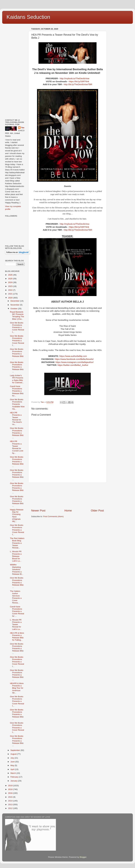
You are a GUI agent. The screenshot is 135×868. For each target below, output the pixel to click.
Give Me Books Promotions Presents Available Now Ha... (17, 404)
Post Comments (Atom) (53, 516)
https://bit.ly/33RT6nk (79, 82)
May (13, 765)
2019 (11, 786)
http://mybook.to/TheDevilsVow (75, 78)
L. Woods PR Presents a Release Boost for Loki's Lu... (16, 556)
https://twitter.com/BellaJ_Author (73, 365)
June (13, 762)
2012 (11, 808)
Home (68, 511)
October (14, 309)
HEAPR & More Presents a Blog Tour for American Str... (17, 688)
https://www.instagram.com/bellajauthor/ (75, 362)
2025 (11, 279)
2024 (11, 282)
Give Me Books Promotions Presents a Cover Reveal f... (17, 327)
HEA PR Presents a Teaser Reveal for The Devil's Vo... (16, 419)
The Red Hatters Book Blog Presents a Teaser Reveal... (17, 543)
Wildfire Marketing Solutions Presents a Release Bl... (17, 569)
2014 (11, 801)
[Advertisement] (68, 496)
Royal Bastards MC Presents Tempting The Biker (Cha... (17, 315)
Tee (23, 128)
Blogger (83, 857)
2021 (11, 294)
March (13, 773)
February (15, 777)
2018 (11, 789)
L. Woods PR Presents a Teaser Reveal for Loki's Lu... (16, 625)
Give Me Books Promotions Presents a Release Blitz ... (17, 354)
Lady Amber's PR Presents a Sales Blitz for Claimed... (17, 379)
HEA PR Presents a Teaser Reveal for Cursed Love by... (17, 447)
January (14, 781)
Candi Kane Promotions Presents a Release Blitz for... (17, 391)
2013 (11, 805)
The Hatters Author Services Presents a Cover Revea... (16, 597)
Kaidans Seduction (28, 17)
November (15, 305)
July (12, 758)
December (15, 301)
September (16, 750)
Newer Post (38, 511)
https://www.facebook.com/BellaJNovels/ (74, 359)
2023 (11, 286)
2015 (11, 797)
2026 (11, 275)
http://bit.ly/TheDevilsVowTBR (78, 84)
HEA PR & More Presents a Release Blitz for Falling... (17, 637)
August (14, 754)
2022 (11, 290)
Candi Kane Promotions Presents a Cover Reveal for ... (17, 611)
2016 (11, 793)
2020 (11, 298)
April (13, 769)
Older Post (97, 511)
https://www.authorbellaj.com (73, 356)
